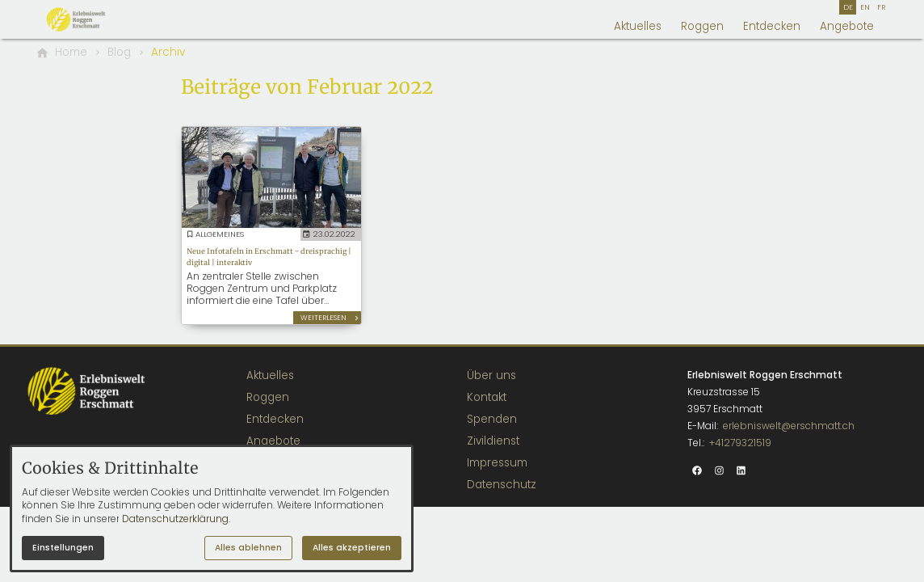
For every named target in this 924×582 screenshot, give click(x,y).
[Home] (71, 53)
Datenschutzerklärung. (176, 519)
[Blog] (119, 53)
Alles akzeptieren (352, 548)
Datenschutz (502, 485)
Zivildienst (493, 441)
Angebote (847, 26)
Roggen (702, 26)
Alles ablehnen (248, 548)
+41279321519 (740, 443)
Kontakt (487, 397)
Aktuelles (638, 26)
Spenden (492, 419)
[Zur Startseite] (94, 19)
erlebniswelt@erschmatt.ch (789, 426)
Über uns (491, 375)
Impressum (497, 463)
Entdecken (772, 26)
